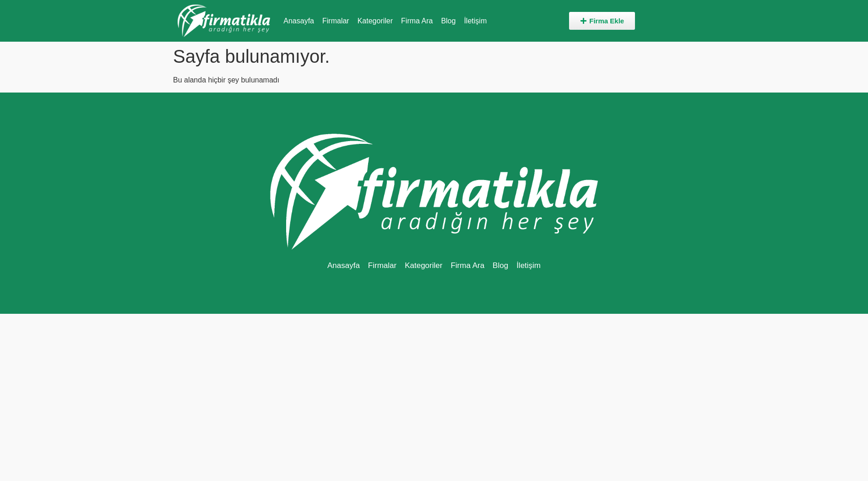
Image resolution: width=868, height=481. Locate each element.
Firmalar (336, 21)
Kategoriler (375, 21)
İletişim (475, 21)
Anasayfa (299, 21)
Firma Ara (417, 21)
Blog (448, 21)
